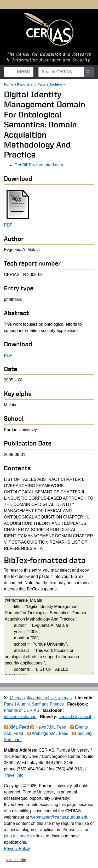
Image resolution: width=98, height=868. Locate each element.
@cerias (17, 698)
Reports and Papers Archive (39, 84)
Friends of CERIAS (22, 710)
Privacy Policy (17, 849)
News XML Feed (48, 727)
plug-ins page (16, 836)
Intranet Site (16, 860)
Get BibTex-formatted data (39, 165)
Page (9, 704)
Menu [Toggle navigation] (19, 72)
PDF (8, 225)
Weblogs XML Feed (48, 733)
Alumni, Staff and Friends (40, 704)
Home (9, 84)
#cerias (65, 698)
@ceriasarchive (41, 698)
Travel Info (14, 775)
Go (89, 72)
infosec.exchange (20, 717)
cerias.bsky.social (75, 717)
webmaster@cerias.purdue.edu (59, 817)
